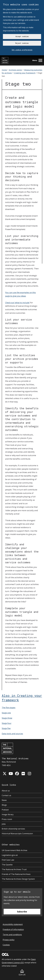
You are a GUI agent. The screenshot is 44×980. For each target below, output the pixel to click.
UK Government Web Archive (14, 850)
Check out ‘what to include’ (17, 303)
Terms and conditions (12, 935)
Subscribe (22, 912)
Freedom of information (13, 929)
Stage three (7, 718)
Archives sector (16, 70)
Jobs (4, 824)
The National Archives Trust (14, 869)
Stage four (7, 723)
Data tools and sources (12, 734)
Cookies (6, 945)
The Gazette (7, 865)
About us (6, 791)
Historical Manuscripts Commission (17, 834)
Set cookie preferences (22, 50)
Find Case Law (8, 860)
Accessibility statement (13, 924)
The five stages (9, 708)
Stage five (6, 728)
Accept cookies (22, 36)
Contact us (6, 795)
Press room (7, 819)
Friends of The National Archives (16, 874)
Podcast (5, 810)
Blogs (4, 805)
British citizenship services (13, 829)
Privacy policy (9, 940)
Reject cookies (22, 43)
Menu (37, 60)
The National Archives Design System (18, 879)
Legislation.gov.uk (10, 855)
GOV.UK (22, 973)
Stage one (6, 713)
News (4, 800)
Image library (8, 814)
